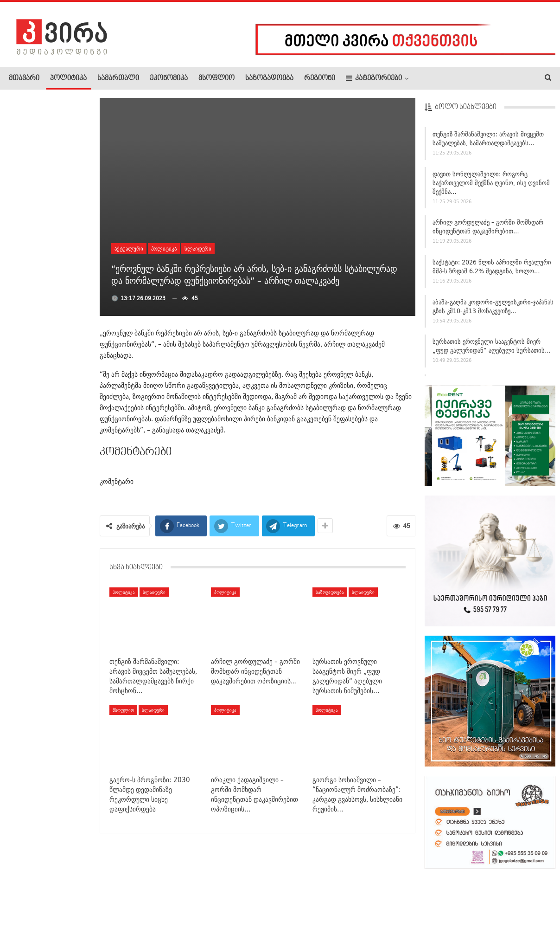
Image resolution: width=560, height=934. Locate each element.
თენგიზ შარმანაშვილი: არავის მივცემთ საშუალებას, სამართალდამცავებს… (488, 138)
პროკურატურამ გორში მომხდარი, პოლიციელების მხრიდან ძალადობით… (44, 298)
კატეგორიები (374, 78)
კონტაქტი (107, 899)
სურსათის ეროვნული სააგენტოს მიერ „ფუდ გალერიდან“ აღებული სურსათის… (492, 346)
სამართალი (118, 78)
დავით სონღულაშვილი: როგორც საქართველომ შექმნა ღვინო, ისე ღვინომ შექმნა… (491, 183)
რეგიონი (320, 78)
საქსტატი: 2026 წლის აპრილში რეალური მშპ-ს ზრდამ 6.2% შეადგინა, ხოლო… (492, 267)
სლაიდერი (198, 248)
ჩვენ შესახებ (25, 899)
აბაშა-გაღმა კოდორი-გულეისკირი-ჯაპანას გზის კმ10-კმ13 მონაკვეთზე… (493, 306)
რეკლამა (68, 899)
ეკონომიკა (169, 78)
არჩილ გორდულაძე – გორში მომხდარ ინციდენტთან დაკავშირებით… (488, 227)
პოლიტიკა (68, 78)
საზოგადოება (269, 78)
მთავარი (24, 78)
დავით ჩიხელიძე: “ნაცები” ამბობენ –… (67, 602)
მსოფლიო (216, 78)
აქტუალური (129, 248)
